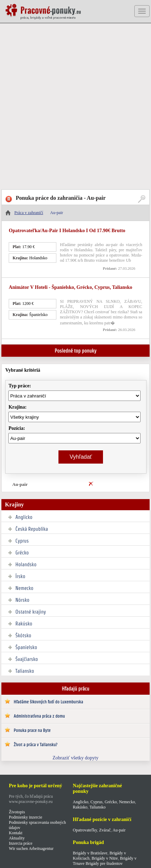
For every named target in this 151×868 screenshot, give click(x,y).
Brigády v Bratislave (90, 853)
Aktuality (17, 838)
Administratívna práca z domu (39, 716)
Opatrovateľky (85, 830)
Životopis (17, 812)
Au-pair (20, 484)
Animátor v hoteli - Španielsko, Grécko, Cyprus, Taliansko (70, 287)
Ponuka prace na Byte (32, 730)
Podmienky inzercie (26, 817)
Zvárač (105, 830)
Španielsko (26, 647)
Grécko (22, 553)
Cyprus (22, 541)
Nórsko (22, 600)
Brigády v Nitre (105, 858)
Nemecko (24, 588)
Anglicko (24, 517)
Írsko (20, 576)
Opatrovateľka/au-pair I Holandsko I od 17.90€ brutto (67, 231)
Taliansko (25, 671)
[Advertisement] (75, 107)
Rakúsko (24, 624)
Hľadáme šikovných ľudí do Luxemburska (48, 702)
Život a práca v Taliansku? (35, 745)
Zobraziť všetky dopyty (75, 758)
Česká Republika (31, 529)
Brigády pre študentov (104, 863)
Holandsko (26, 565)
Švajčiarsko (27, 659)
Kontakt (16, 833)
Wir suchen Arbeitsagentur (31, 849)
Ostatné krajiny (30, 612)
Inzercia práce (21, 843)
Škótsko (23, 636)
